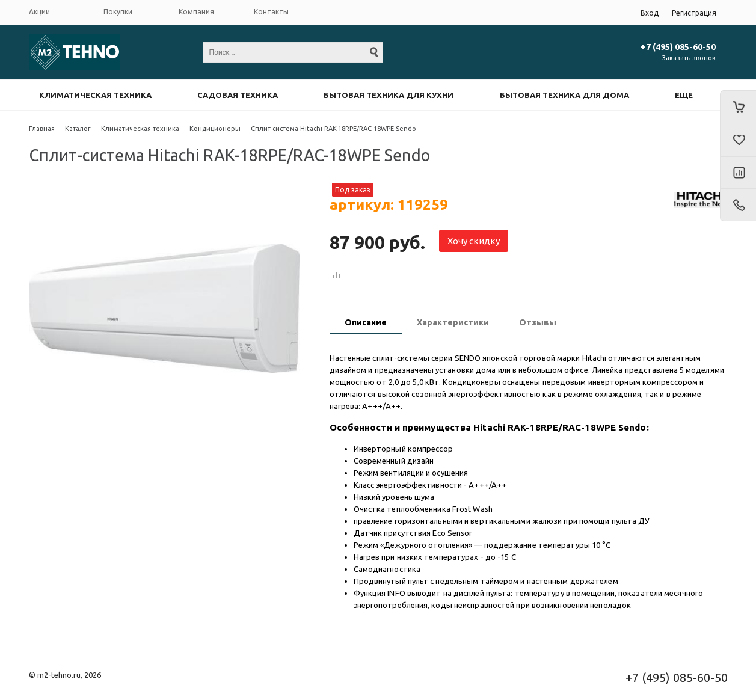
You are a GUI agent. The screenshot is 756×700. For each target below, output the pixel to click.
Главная (42, 129)
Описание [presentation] (366, 322)
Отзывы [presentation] (538, 322)
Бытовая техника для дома (564, 95)
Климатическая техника (95, 95)
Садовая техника (238, 95)
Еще (684, 95)
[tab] (366, 324)
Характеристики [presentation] (453, 322)
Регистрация (694, 13)
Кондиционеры (215, 129)
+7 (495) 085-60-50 (678, 47)
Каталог (78, 129)
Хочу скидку (474, 241)
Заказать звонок (689, 58)
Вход (650, 13)
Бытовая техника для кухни (389, 95)
